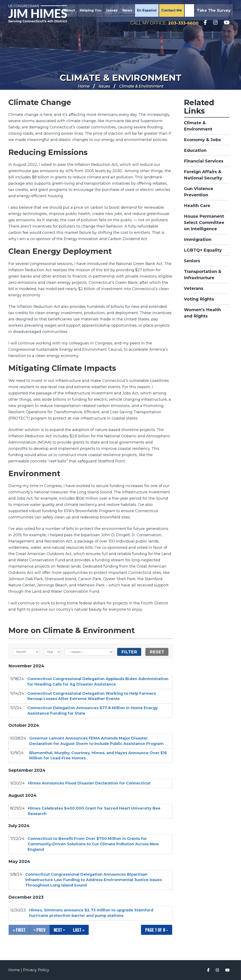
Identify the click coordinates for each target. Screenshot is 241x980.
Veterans (194, 288)
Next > (59, 930)
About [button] (69, 10)
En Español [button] (147, 10)
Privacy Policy (36, 970)
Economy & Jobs (202, 140)
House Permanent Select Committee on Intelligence (204, 223)
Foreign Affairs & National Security (203, 175)
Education (195, 150)
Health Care (197, 206)
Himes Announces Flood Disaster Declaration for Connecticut (89, 783)
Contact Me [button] (172, 10)
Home (84, 86)
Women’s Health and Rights (202, 313)
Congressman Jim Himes (38, 14)
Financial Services (204, 161)
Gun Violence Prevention (199, 192)
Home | (16, 970)
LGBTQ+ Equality (203, 250)
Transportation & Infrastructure (203, 275)
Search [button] (189, 10)
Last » (79, 930)
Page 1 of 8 (157, 930)
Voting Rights (199, 299)
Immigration (198, 239)
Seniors (192, 261)
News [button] (127, 10)
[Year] (52, 652)
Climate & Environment (121, 78)
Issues (104, 86)
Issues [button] (112, 10)
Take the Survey (214, 10)
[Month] (26, 652)
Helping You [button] (91, 10)
